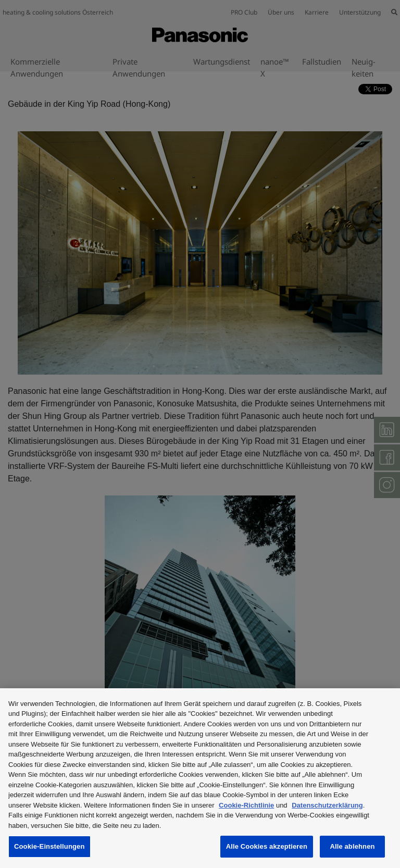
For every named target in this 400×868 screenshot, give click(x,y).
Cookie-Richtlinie (246, 805)
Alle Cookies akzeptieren (267, 846)
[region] (200, 778)
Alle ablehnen (352, 846)
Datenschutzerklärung (327, 805)
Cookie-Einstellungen (49, 846)
